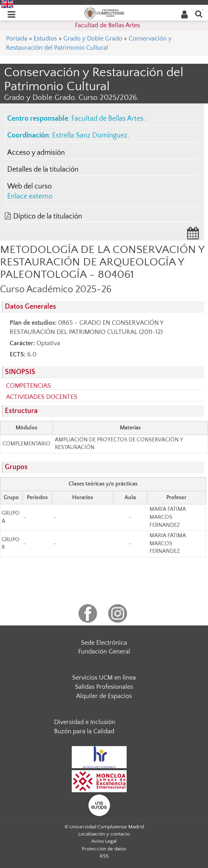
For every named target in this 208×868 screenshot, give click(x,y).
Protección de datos (104, 849)
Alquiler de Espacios (104, 696)
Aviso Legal (104, 841)
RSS (104, 856)
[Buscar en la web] (199, 13)
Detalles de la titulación (43, 170)
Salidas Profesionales (104, 687)
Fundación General (104, 652)
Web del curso (29, 186)
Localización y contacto (104, 834)
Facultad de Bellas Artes (107, 25)
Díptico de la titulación (48, 216)
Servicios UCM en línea (104, 678)
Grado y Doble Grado (93, 38)
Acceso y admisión (36, 153)
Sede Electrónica (104, 643)
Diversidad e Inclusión (85, 722)
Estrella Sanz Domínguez (90, 136)
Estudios (45, 38)
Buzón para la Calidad (84, 731)
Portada (17, 38)
